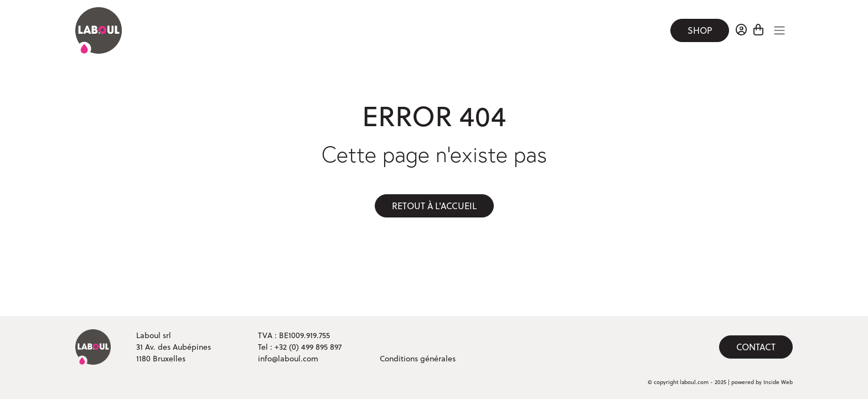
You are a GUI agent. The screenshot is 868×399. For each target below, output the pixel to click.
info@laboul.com (288, 359)
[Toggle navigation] (779, 30)
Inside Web (778, 382)
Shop (700, 30)
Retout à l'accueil (434, 206)
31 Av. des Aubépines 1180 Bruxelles (174, 353)
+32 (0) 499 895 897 (308, 347)
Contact (756, 347)
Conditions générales (418, 359)
